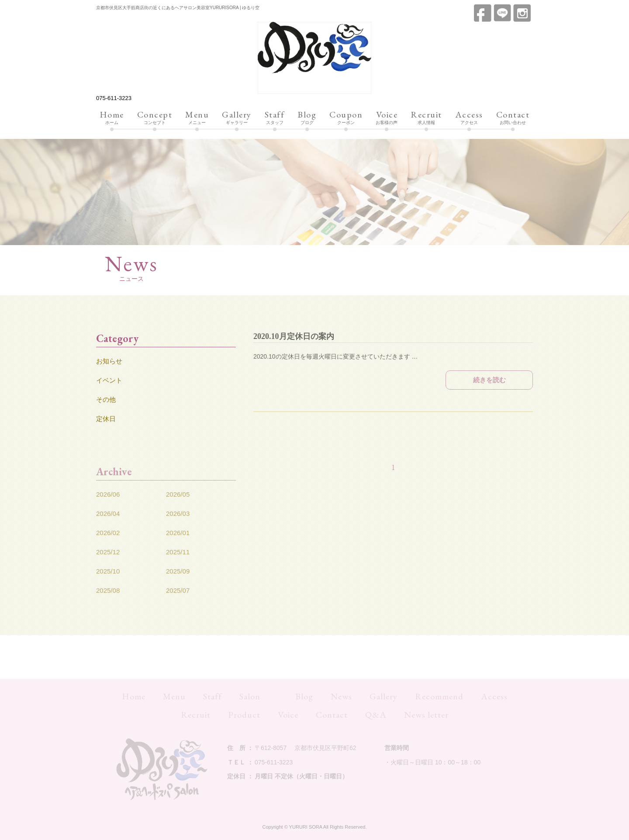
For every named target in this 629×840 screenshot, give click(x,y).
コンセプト (155, 118)
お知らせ (109, 361)
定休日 (106, 419)
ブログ (307, 118)
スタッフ (275, 118)
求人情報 (426, 118)
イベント (109, 380)
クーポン (346, 118)
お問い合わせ (513, 118)
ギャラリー (237, 118)
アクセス (469, 118)
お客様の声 (387, 118)
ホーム (112, 118)
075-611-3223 (114, 98)
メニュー (197, 118)
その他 (106, 399)
